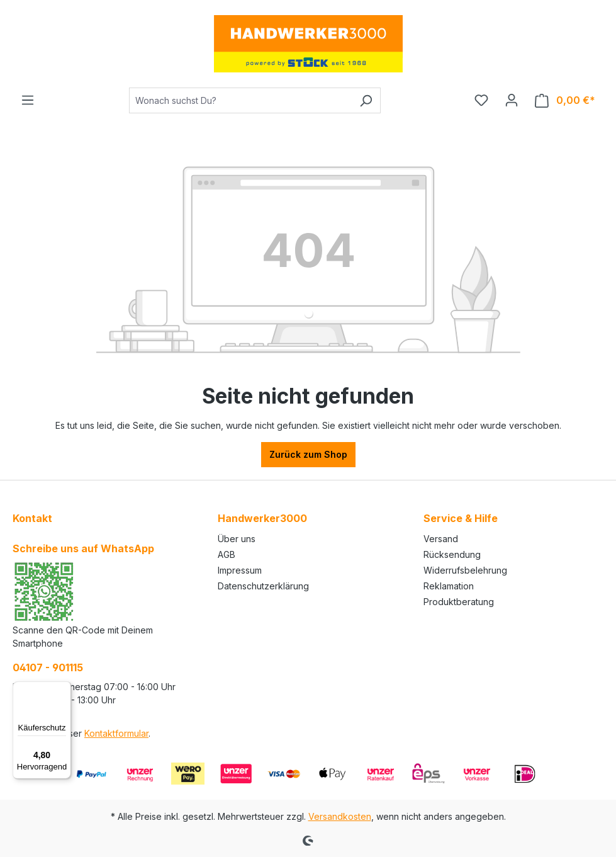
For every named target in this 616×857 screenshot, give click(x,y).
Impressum (240, 570)
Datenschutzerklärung (263, 586)
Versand (441, 539)
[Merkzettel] (481, 100)
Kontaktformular (116, 733)
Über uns (237, 539)
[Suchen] (366, 100)
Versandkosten (340, 816)
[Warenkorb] (565, 100)
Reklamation (449, 586)
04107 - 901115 (48, 667)
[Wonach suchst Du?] (240, 100)
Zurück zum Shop (308, 454)
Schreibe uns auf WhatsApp (83, 548)
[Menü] (28, 100)
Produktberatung (459, 602)
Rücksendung (452, 554)
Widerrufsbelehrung (465, 570)
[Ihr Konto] (512, 100)
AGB (227, 554)
